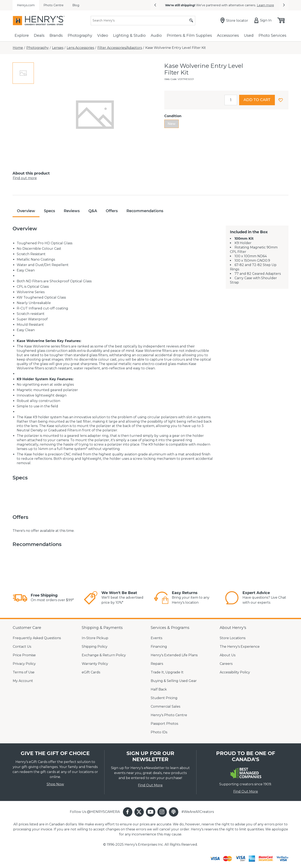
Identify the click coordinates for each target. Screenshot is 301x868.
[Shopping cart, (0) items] (281, 20)
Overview (26, 211)
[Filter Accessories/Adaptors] (120, 48)
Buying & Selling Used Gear (174, 681)
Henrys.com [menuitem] (26, 5)
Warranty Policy (95, 664)
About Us (228, 655)
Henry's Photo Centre (169, 715)
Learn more (265, 5)
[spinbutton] (231, 100)
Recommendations (145, 211)
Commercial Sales (165, 706)
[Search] (143, 21)
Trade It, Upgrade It (167, 672)
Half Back (159, 689)
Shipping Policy (95, 647)
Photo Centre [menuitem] (54, 5)
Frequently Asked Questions (37, 638)
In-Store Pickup (95, 638)
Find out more (25, 178)
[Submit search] (191, 21)
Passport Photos (164, 724)
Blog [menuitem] (76, 5)
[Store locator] (235, 20)
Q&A (93, 211)
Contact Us (22, 647)
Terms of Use (24, 672)
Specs (49, 211)
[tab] (23, 73)
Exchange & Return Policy (104, 655)
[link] (20, 598)
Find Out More (150, 785)
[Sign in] (264, 20)
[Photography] (38, 48)
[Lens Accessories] (80, 48)
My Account (23, 681)
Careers (226, 664)
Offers (112, 211)
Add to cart (257, 100)
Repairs (157, 664)
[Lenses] (58, 48)
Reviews (72, 211)
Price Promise (24, 655)
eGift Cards (91, 672)
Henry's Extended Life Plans (174, 655)
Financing (159, 647)
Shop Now (55, 784)
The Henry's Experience (240, 647)
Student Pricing (164, 698)
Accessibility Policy (235, 672)
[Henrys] (39, 21)
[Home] (18, 48)
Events (156, 638)
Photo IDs (159, 732)
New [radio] (172, 124)
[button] (155, 5)
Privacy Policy (24, 664)
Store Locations (233, 638)
